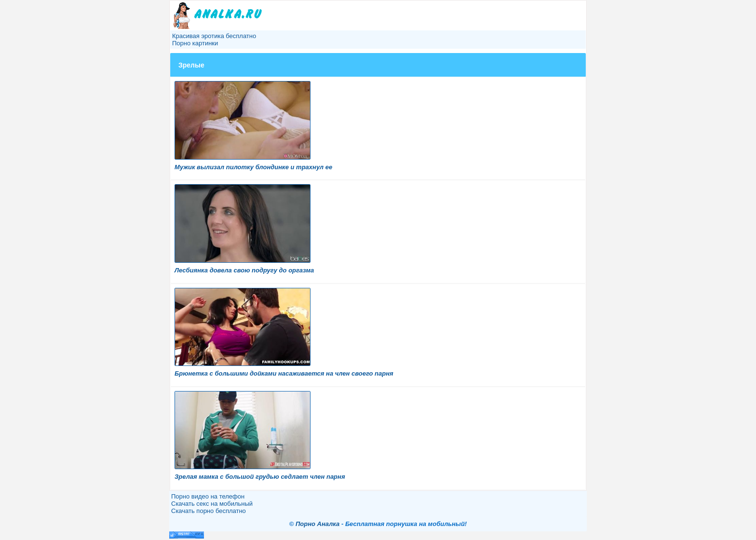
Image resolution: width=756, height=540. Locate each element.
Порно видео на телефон (208, 496)
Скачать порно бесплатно (209, 511)
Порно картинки (195, 43)
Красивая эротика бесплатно (214, 36)
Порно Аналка (317, 524)
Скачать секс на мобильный (212, 504)
